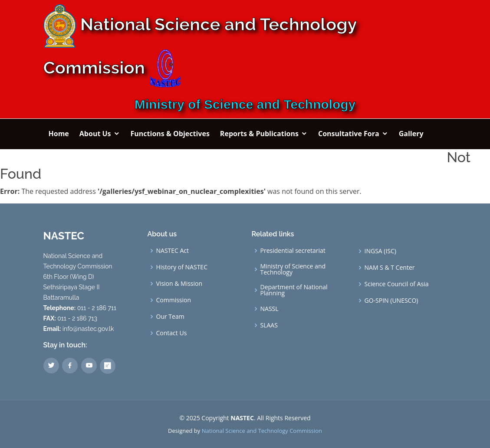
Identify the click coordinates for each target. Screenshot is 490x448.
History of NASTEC (182, 267)
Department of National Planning (294, 290)
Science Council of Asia (397, 284)
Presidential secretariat (293, 251)
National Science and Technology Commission (262, 431)
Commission (174, 300)
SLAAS (269, 325)
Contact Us (172, 333)
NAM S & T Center (390, 268)
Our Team (170, 317)
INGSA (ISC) (380, 251)
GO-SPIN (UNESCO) (391, 301)
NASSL (270, 309)
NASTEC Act (173, 251)
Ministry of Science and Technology (293, 269)
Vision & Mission (179, 284)
